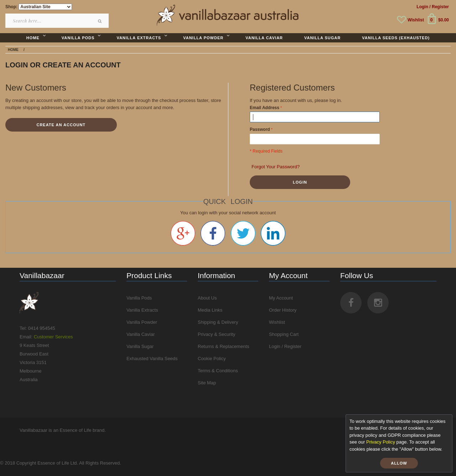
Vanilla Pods (139, 298)
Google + (183, 233)
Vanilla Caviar (141, 334)
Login (422, 7)
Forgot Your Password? (276, 167)
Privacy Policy (381, 442)
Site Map (207, 383)
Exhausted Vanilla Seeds (152, 359)
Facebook (213, 233)
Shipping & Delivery (218, 322)
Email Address (265, 108)
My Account (281, 298)
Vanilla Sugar (140, 346)
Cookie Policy (212, 359)
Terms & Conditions (218, 371)
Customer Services (53, 337)
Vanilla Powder (142, 322)
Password (260, 129)
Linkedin (273, 233)
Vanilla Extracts (142, 310)
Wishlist (416, 20)
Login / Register (285, 346)
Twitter (243, 233)
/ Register (439, 7)
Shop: (11, 7)
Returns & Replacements (224, 346)
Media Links (210, 310)
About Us (207, 298)
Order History (283, 310)
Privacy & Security (216, 334)
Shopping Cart (284, 334)
